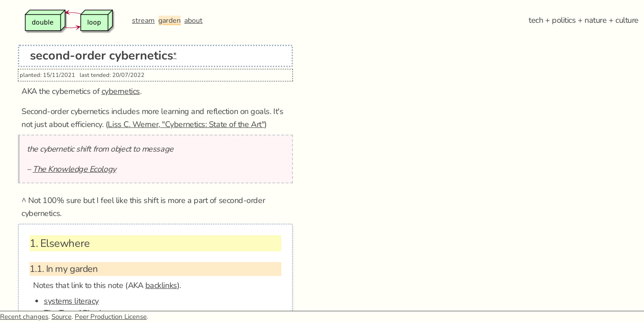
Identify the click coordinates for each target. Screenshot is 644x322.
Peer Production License (111, 317)
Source (61, 317)
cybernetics (121, 91)
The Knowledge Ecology (74, 169)
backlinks (161, 285)
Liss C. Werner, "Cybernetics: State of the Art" (186, 124)
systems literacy (71, 301)
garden (169, 21)
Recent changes (24, 317)
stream (143, 21)
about (193, 21)
